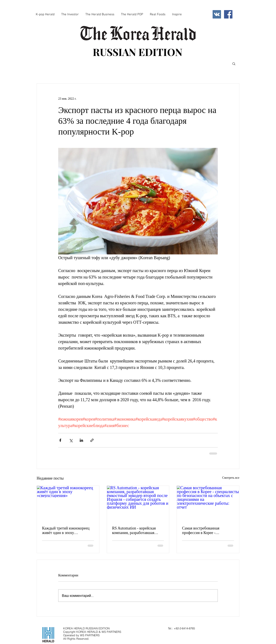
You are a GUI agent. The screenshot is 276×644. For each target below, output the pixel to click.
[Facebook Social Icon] (228, 14)
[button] (234, 63)
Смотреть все (231, 478)
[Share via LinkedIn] (81, 440)
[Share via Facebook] (60, 440)
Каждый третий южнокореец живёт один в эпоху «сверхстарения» (66, 531)
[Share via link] (92, 440)
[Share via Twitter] (71, 440)
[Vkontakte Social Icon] (217, 14)
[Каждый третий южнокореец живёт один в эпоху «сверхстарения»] (68, 503)
